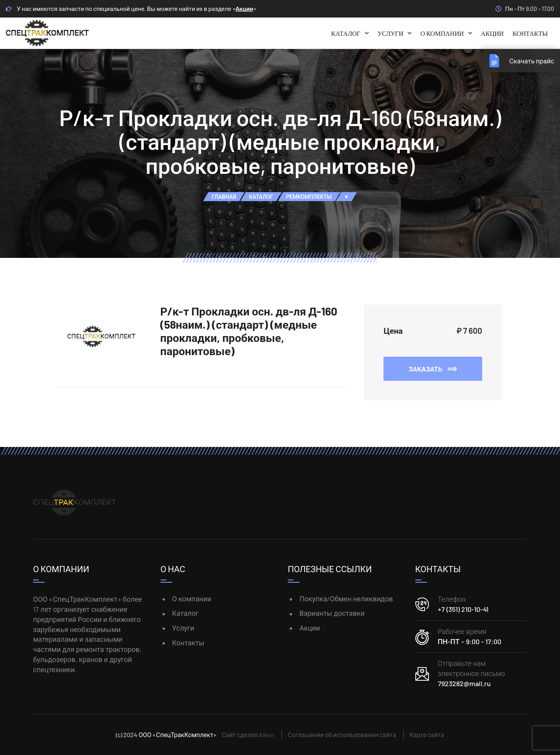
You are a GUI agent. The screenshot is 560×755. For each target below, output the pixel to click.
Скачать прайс (532, 61)
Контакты (530, 33)
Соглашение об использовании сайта (342, 735)
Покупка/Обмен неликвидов (346, 599)
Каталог (350, 33)
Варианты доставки (332, 613)
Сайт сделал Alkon (248, 735)
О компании (446, 33)
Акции (244, 9)
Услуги (395, 33)
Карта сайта (427, 735)
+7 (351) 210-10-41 (463, 609)
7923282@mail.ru (464, 683)
